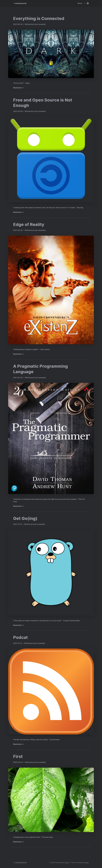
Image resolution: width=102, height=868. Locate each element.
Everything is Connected (39, 18)
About (80, 3)
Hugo (67, 863)
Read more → (18, 88)
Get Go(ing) (25, 518)
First (18, 756)
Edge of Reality (29, 224)
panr (87, 863)
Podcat (20, 637)
